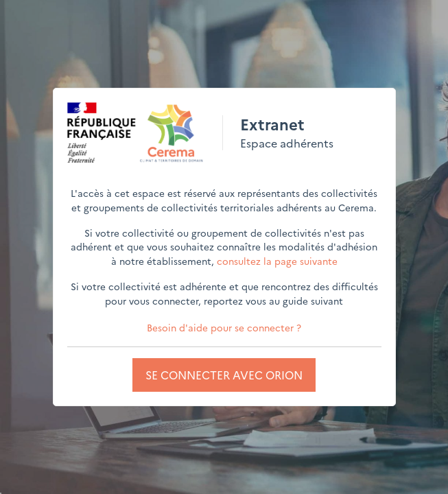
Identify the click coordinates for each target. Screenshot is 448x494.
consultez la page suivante (277, 261)
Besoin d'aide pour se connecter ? (224, 327)
